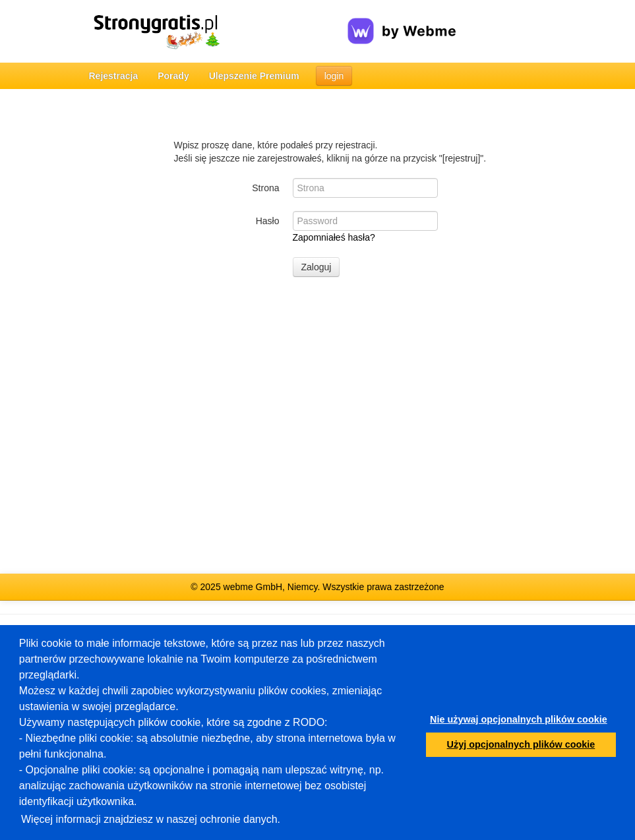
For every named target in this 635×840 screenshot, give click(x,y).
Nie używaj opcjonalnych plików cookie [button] (519, 719)
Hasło (268, 221)
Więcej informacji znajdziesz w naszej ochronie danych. (151, 819)
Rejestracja (114, 76)
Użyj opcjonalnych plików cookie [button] (521, 744)
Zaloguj (317, 267)
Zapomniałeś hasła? (334, 237)
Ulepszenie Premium (254, 76)
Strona (265, 188)
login (334, 76)
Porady (173, 76)
